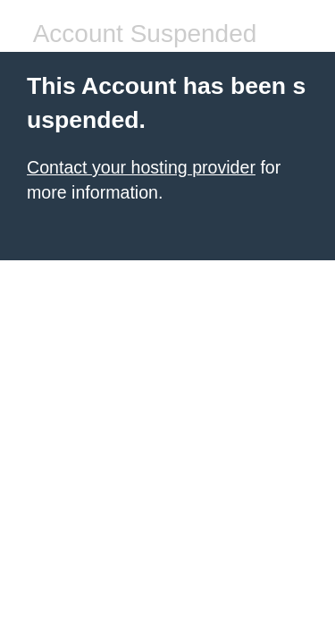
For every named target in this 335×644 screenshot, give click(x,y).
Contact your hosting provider (141, 167)
